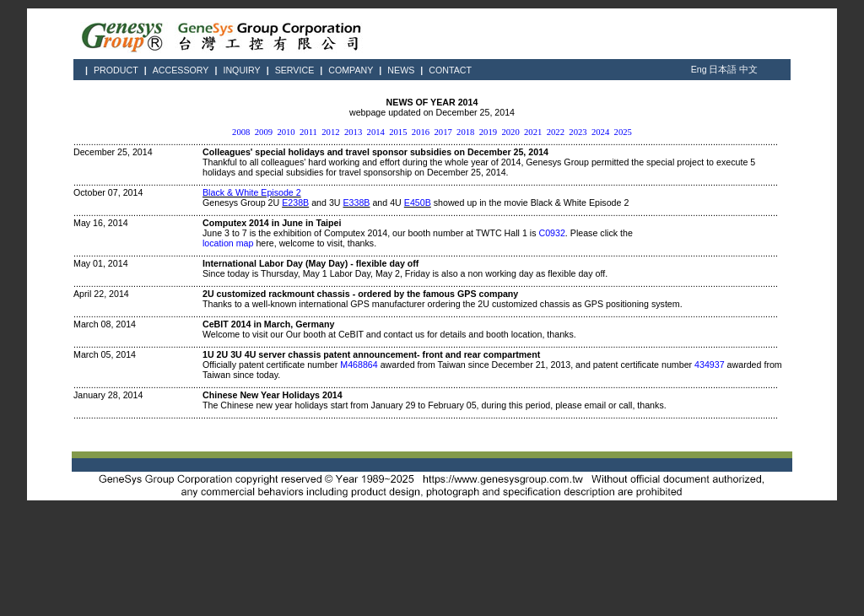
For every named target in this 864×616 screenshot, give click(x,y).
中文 (748, 69)
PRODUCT (116, 70)
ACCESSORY (181, 70)
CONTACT (450, 70)
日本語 (723, 69)
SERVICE (295, 70)
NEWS (401, 70)
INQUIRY (241, 70)
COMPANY (351, 70)
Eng (699, 69)
